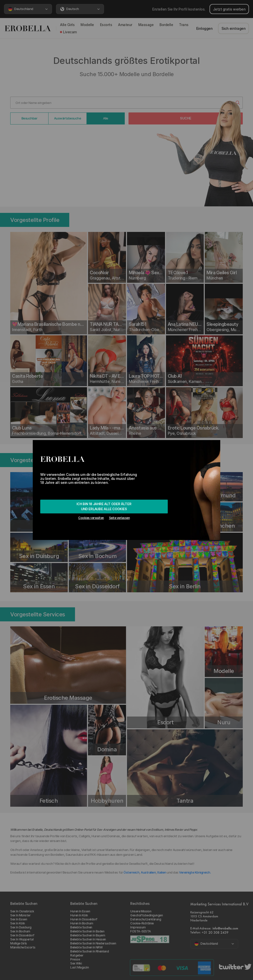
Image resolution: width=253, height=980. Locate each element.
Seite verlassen (119, 518)
